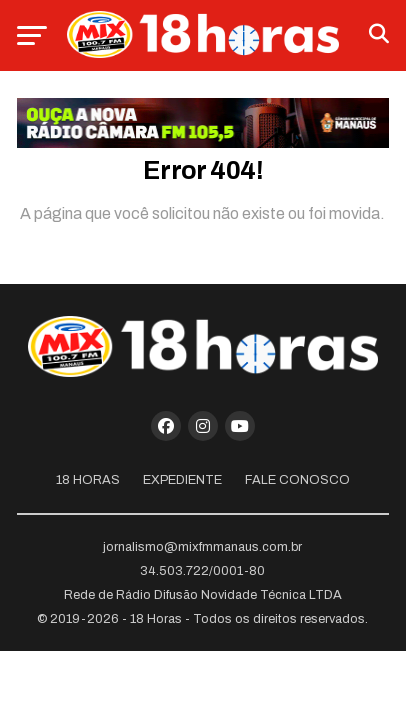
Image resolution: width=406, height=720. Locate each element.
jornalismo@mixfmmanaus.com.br (202, 547)
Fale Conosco (297, 480)
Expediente (182, 480)
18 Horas (88, 480)
